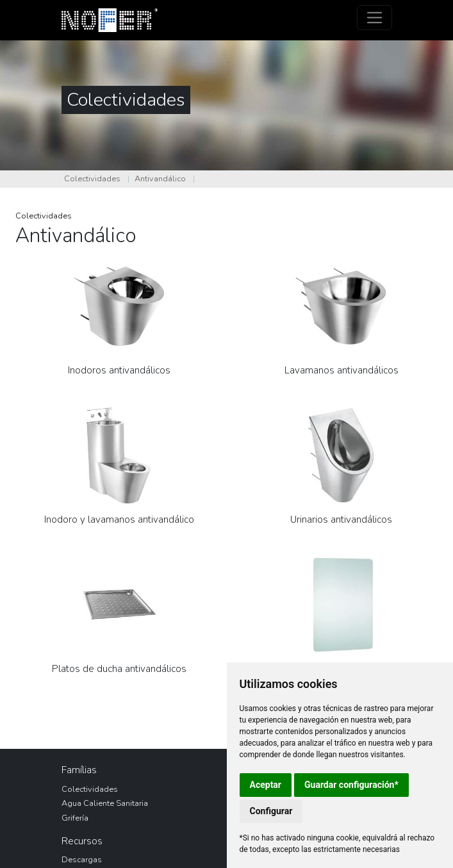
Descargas (82, 860)
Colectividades (92, 179)
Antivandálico (160, 179)
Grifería (75, 818)
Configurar (271, 811)
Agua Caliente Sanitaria (105, 803)
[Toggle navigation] (375, 18)
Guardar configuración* (351, 785)
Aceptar (266, 785)
